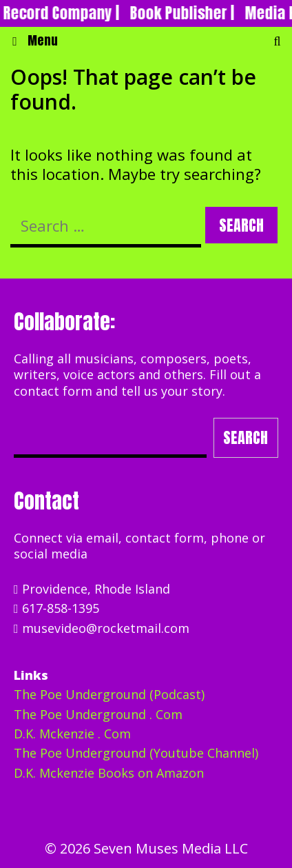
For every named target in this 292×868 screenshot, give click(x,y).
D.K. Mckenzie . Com (72, 734)
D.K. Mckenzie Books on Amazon (109, 773)
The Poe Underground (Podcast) (109, 694)
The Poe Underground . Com (98, 714)
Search (246, 437)
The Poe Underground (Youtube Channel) (136, 753)
